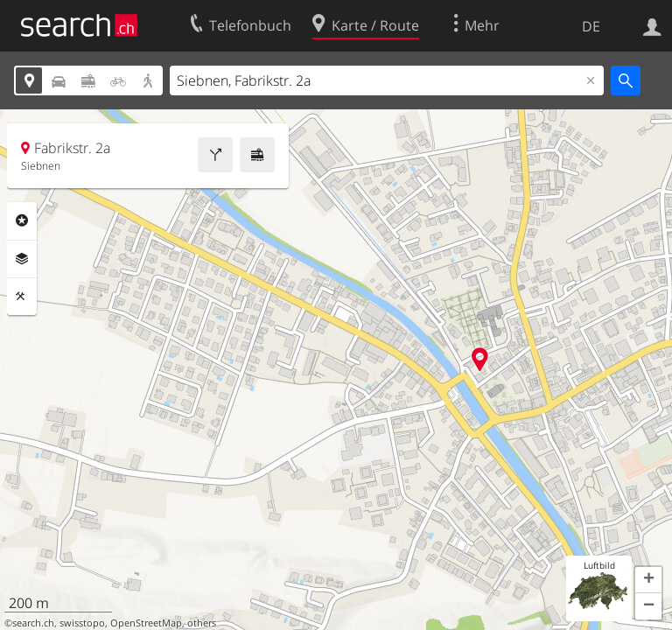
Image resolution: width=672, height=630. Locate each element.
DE (591, 26)
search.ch (33, 623)
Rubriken (22, 220)
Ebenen (22, 259)
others (202, 623)
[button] (648, 580)
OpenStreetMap (146, 623)
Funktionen (22, 297)
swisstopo (82, 623)
